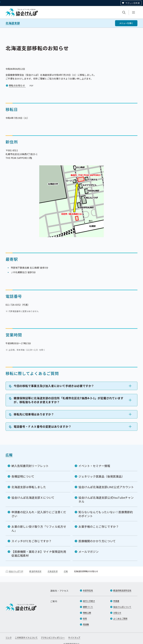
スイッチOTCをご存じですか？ (32, 541)
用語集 (86, 624)
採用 (85, 619)
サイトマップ (74, 637)
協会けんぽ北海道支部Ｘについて (33, 498)
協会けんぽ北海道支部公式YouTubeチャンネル (106, 499)
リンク (9, 637)
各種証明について (23, 476)
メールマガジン (89, 552)
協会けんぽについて (122, 607)
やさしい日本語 (132, 3)
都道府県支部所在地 (122, 590)
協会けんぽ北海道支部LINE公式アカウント (106, 487)
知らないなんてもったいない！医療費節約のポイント (106, 514)
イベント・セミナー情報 (94, 466)
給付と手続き (89, 601)
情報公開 (87, 613)
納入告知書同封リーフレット (30, 466)
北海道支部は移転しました (29, 487)
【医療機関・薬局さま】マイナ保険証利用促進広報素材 (39, 554)
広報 (9, 455)
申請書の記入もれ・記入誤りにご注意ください (39, 514)
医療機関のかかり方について (97, 541)
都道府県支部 (35, 571)
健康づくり (88, 607)
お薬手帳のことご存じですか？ (99, 526)
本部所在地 (88, 590)
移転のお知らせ (21, 85)
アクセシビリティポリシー (53, 637)
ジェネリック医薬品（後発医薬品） (102, 476)
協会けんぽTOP (16, 571)
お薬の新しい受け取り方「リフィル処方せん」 (39, 528)
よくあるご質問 (120, 619)
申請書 (116, 601)
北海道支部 (13, 23)
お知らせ (117, 613)
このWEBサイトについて (26, 637)
